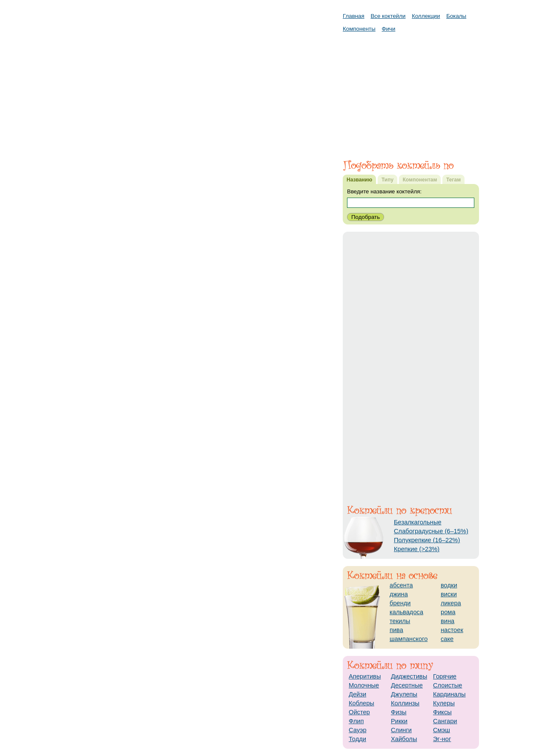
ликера (451, 603)
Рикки (399, 721)
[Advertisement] (411, 92)
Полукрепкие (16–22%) (427, 540)
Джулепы (404, 694)
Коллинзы (405, 703)
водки (449, 585)
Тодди (357, 739)
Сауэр (358, 730)
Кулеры (444, 703)
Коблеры (361, 703)
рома (448, 612)
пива (396, 630)
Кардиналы (449, 694)
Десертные (407, 685)
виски (449, 594)
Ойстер (359, 712)
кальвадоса (406, 612)
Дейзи (357, 694)
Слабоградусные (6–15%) (431, 531)
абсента (401, 585)
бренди (400, 603)
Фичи (389, 29)
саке (447, 639)
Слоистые (447, 685)
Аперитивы (365, 676)
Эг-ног (442, 739)
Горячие (445, 676)
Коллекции (426, 16)
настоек (452, 630)
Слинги (401, 730)
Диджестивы (409, 676)
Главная (354, 16)
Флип (356, 721)
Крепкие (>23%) (417, 549)
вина (447, 621)
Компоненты (359, 29)
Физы (399, 712)
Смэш (442, 730)
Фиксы (442, 712)
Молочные (364, 685)
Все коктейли (388, 16)
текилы (400, 621)
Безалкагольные (418, 522)
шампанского (409, 639)
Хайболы (404, 739)
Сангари (445, 721)
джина (399, 594)
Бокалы (456, 16)
